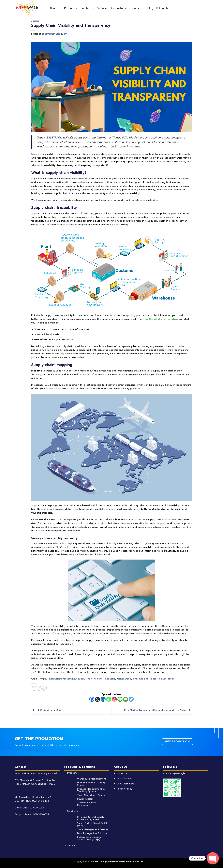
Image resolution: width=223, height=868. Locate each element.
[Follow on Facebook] (34, 688)
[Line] (120, 699)
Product (71, 8)
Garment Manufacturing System (91, 784)
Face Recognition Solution (92, 833)
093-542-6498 (41, 801)
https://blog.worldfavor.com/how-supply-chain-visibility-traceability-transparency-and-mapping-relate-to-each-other (107, 679)
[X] (97, 699)
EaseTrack (99, 861)
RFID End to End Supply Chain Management (91, 818)
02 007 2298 (37, 808)
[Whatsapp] (109, 699)
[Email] (126, 699)
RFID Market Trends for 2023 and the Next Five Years (158, 710)
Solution (88, 8)
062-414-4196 (23, 801)
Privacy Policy (124, 789)
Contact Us (138, 8)
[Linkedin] (103, 699)
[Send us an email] (44, 688)
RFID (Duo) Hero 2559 (46, 710)
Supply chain (39, 154)
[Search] (207, 8)
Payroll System (85, 799)
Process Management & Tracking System (91, 790)
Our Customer (119, 8)
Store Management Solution (93, 829)
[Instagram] (114, 699)
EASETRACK (54, 138)
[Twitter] (131, 699)
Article (35, 21)
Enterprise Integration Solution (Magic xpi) (90, 838)
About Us (55, 8)
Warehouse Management (92, 779)
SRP (66, 34)
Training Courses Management (87, 804)
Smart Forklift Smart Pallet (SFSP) (92, 824)
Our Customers (125, 784)
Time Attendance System (92, 795)
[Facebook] (92, 699)
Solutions (72, 811)
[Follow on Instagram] (39, 688)
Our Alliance (124, 779)
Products (72, 773)
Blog (150, 8)
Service (102, 8)
